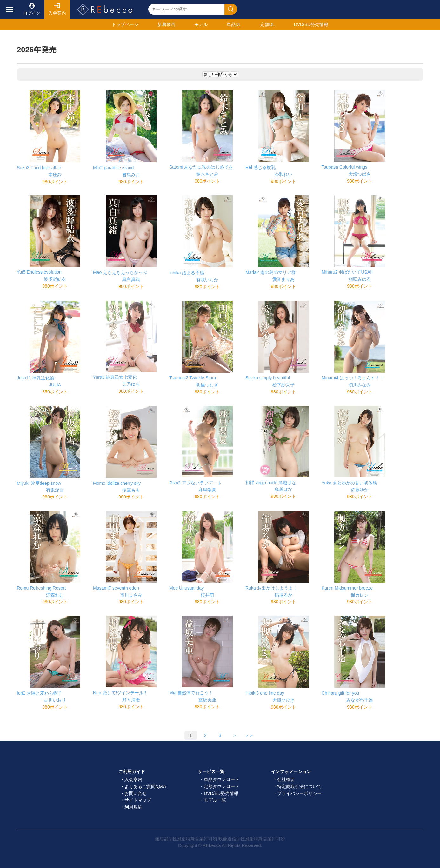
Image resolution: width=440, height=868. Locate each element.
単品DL (234, 24)
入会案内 (57, 10)
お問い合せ (136, 793)
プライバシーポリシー (299, 793)
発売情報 (311, 24)
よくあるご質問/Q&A (145, 786)
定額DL (268, 24)
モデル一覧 (215, 800)
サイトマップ (138, 800)
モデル (201, 24)
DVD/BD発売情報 (221, 793)
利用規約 (133, 807)
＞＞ (249, 735)
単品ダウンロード (222, 779)
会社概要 (286, 779)
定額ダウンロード (222, 786)
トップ (125, 24)
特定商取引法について (299, 786)
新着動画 (166, 24)
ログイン (32, 10)
